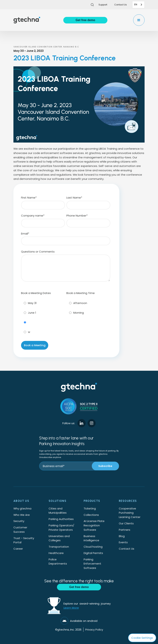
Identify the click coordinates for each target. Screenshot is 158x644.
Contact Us (127, 549)
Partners (125, 530)
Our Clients (126, 523)
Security (19, 521)
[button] (139, 20)
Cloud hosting (93, 547)
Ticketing (90, 508)
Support (103, 5)
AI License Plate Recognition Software (94, 525)
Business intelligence (91, 538)
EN (136, 4)
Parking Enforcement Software (92, 564)
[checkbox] (43, 317)
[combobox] (138, 5)
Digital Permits (93, 553)
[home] (27, 20)
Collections (91, 515)
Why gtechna (22, 508)
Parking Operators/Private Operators (61, 528)
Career (18, 549)
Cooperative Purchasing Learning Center (130, 513)
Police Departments (58, 562)
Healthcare (56, 553)
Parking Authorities (61, 519)
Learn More (71, 608)
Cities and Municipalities (58, 511)
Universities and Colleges (59, 538)
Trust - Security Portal (24, 540)
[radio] (43, 303)
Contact (121, 5)
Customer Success (20, 530)
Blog (122, 536)
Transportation (59, 547)
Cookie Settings (142, 638)
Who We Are (22, 515)
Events (123, 542)
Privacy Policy (94, 630)
